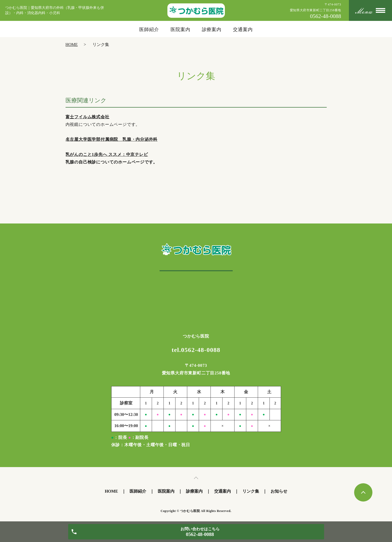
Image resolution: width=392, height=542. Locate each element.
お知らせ (279, 491)
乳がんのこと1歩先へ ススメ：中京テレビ (107, 154)
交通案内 (243, 30)
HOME (72, 45)
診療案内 (212, 30)
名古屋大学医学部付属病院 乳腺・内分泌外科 (112, 139)
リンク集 (251, 491)
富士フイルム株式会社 (87, 117)
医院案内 (180, 30)
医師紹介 (149, 30)
